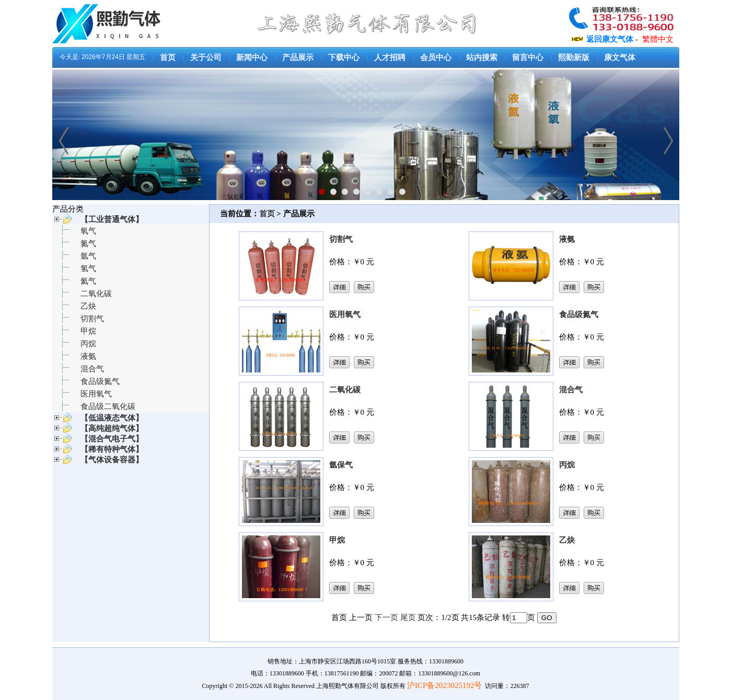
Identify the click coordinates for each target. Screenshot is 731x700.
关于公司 (206, 57)
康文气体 (620, 57)
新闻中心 (252, 57)
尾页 (408, 617)
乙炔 (88, 306)
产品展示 (298, 57)
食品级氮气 (100, 381)
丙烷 (88, 344)
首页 (168, 57)
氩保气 (341, 465)
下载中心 (344, 57)
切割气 (92, 319)
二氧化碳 (96, 294)
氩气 (88, 256)
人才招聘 (390, 57)
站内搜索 (482, 57)
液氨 (88, 356)
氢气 (88, 269)
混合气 (92, 369)
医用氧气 (96, 394)
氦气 (88, 281)
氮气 (88, 243)
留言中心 (528, 57)
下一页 (386, 617)
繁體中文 (658, 39)
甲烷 (88, 331)
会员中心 (436, 57)
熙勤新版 (574, 57)
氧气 (88, 231)
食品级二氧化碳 (108, 406)
